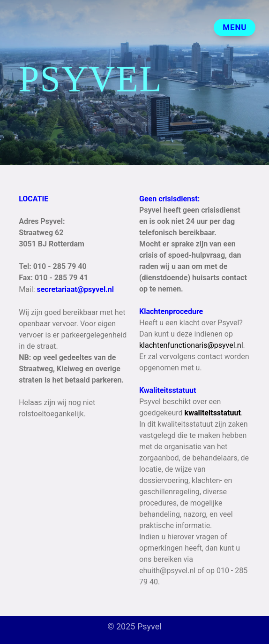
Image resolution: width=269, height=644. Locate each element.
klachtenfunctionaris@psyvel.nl (191, 345)
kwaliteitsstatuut (213, 413)
